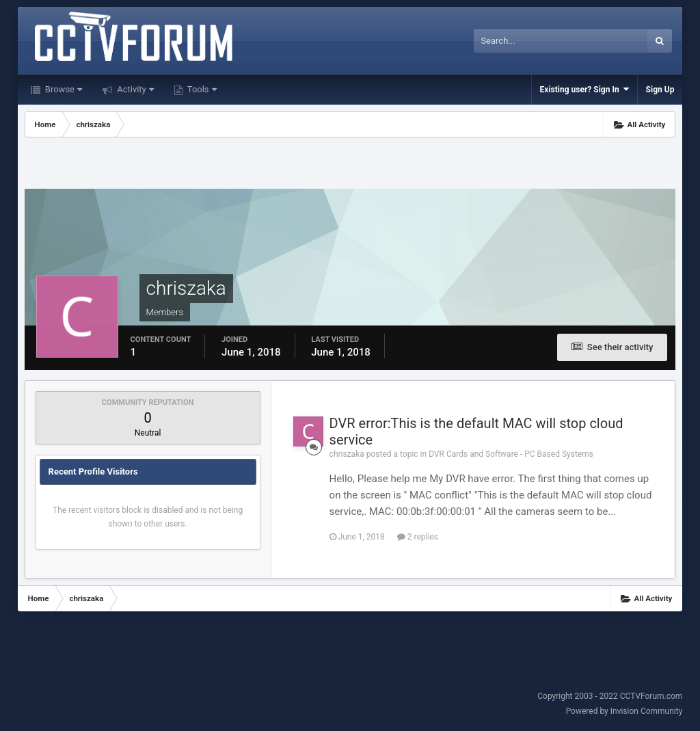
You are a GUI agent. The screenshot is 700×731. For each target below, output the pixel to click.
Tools (201, 89)
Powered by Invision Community (624, 711)
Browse (63, 89)
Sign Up (660, 90)
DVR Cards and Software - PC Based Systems (511, 454)
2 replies (418, 537)
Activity (134, 89)
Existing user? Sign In (584, 89)
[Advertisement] (350, 165)
